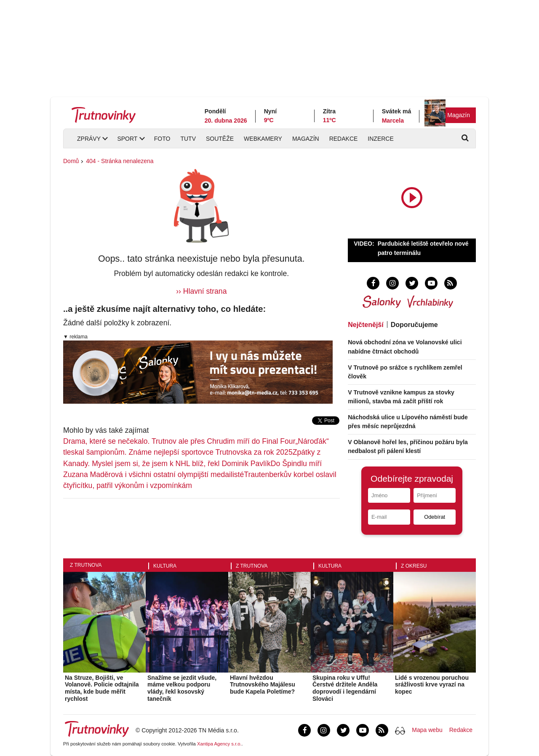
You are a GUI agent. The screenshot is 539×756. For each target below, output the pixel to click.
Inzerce (380, 139)
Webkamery (263, 139)
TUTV (188, 139)
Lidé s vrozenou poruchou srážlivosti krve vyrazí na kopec (432, 685)
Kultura (165, 566)
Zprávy (89, 139)
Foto (162, 139)
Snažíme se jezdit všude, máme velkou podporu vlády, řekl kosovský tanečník (182, 688)
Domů (71, 161)
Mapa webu (427, 730)
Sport (127, 139)
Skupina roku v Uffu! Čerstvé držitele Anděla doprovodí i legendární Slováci (345, 688)
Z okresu (414, 566)
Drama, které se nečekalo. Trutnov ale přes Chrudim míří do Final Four (179, 441)
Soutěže (220, 139)
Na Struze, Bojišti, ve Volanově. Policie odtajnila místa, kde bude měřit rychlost (102, 688)
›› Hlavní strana (201, 291)
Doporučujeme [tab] (414, 325)
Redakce (344, 139)
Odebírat (435, 517)
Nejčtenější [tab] (366, 325)
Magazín (459, 115)
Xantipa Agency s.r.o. (219, 744)
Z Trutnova (86, 565)
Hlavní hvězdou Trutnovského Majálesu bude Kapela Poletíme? (263, 685)
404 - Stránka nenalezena (120, 161)
